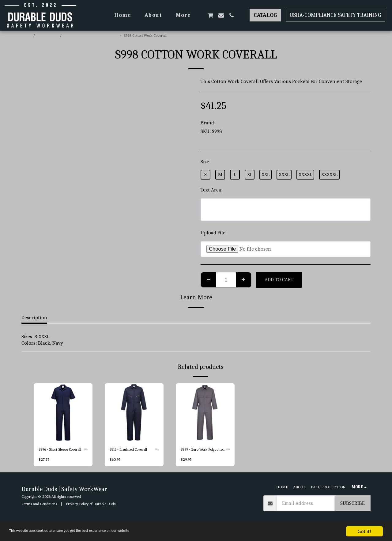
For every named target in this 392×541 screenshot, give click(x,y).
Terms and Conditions (39, 510)
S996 (85, 450)
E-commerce (48, 35)
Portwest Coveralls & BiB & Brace (91, 35)
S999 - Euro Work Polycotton (195, 453)
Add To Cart (279, 280)
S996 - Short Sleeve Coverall (61, 450)
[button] (210, 15)
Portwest (226, 123)
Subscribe (352, 510)
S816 (156, 450)
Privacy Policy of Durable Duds (91, 510)
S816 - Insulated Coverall (130, 450)
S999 (227, 453)
